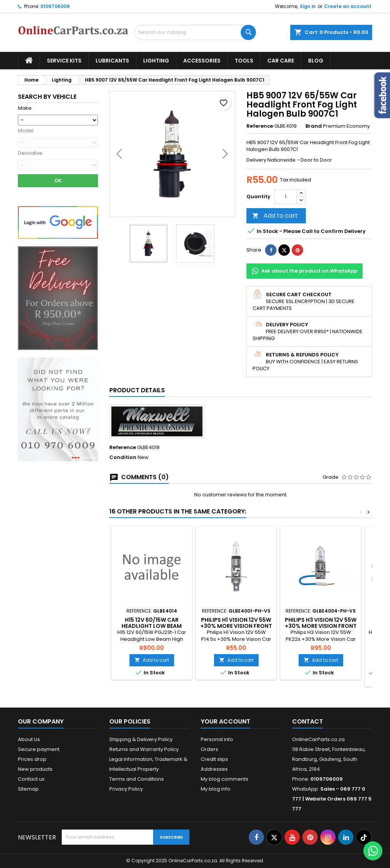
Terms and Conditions (137, 779)
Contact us (31, 779)
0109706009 (55, 6)
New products (35, 769)
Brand (314, 126)
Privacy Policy (126, 789)
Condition (123, 457)
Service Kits (64, 61)
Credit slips (214, 759)
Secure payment (39, 749)
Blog (316, 61)
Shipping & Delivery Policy (141, 739)
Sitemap (28, 789)
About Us (29, 739)
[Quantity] (286, 197)
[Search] (195, 32)
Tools (244, 61)
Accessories (202, 61)
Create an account (348, 6)
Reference (260, 126)
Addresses (214, 769)
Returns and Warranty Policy (144, 749)
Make (25, 108)
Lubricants (112, 61)
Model (26, 131)
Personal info (217, 739)
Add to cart (275, 216)
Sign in (308, 6)
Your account (225, 721)
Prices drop (32, 759)
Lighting (156, 61)
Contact (308, 721)
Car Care (281, 61)
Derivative (30, 153)
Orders (209, 749)
